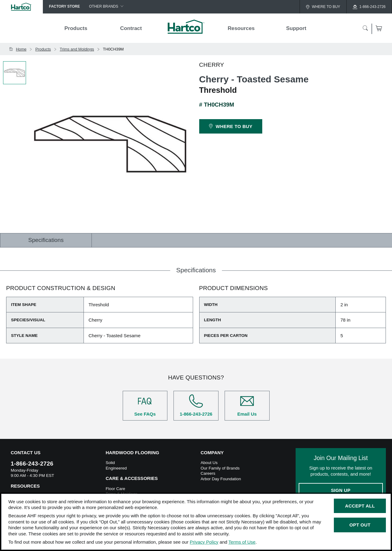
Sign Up (341, 490)
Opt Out (360, 525)
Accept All (360, 506)
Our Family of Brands (220, 468)
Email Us (247, 405)
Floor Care (115, 489)
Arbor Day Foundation (221, 479)
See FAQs (145, 405)
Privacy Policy (204, 542)
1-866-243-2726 (196, 405)
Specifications (46, 240)
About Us (209, 463)
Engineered (116, 468)
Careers (208, 473)
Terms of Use (242, 542)
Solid (110, 463)
